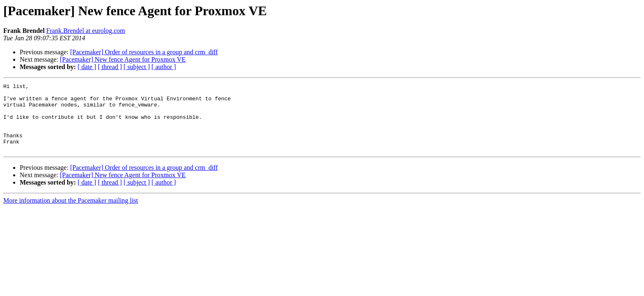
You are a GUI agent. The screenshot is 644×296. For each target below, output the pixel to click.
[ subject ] (137, 67)
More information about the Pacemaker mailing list (71, 214)
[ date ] (87, 67)
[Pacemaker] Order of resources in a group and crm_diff (144, 52)
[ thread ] (110, 67)
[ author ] (164, 67)
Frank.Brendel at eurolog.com (86, 31)
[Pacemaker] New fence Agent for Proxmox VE (123, 59)
